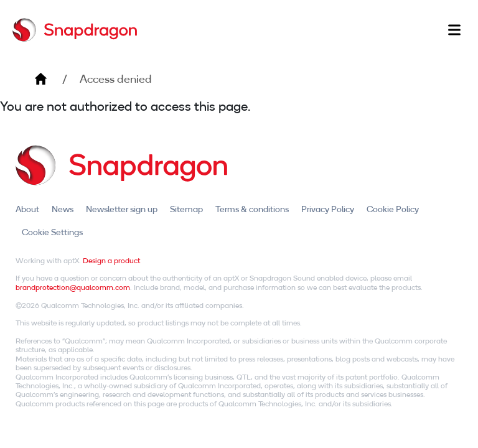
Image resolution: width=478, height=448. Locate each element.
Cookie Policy (393, 209)
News (63, 209)
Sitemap (186, 209)
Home (40, 79)
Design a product (111, 260)
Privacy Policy (328, 209)
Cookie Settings (52, 232)
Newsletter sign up (122, 209)
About (27, 209)
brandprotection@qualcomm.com (73, 287)
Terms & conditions (252, 209)
